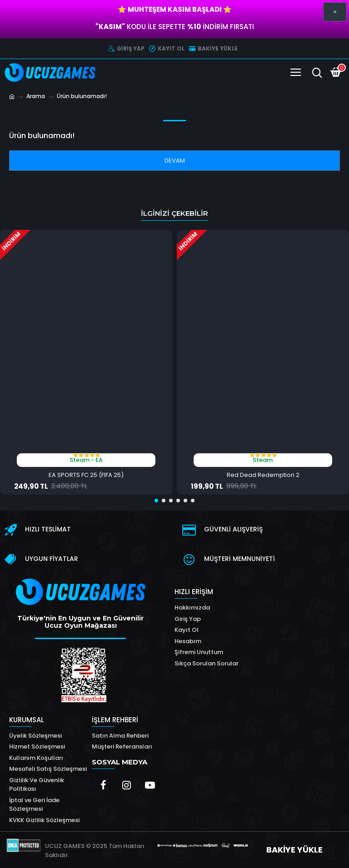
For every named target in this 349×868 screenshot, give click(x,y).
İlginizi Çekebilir (174, 213)
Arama (36, 96)
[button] (156, 501)
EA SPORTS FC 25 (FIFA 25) (86, 475)
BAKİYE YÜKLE (294, 850)
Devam (175, 161)
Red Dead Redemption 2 (263, 475)
